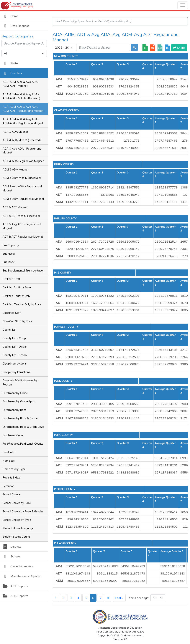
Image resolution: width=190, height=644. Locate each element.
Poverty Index (11, 478)
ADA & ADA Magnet (15, 132)
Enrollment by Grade (15, 393)
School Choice (11, 494)
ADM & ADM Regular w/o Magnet (23, 199)
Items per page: (139, 598)
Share (179, 48)
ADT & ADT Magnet (15, 207)
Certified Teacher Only (16, 296)
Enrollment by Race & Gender (21, 418)
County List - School (15, 355)
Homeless (9, 461)
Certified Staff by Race (17, 287)
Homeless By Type (14, 469)
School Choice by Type (17, 520)
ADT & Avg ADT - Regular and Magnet (22, 226)
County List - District (15, 347)
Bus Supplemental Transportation (23, 271)
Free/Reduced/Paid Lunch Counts (23, 444)
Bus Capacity (11, 245)
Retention (8, 486)
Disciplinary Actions (15, 364)
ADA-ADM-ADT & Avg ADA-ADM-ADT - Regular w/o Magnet (23, 121)
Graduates (9, 452)
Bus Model (9, 262)
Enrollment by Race (14, 410)
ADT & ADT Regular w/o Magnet (23, 237)
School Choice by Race (17, 503)
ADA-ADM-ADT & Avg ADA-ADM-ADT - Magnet (21, 84)
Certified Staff (11, 279)
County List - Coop (14, 338)
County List (9, 330)
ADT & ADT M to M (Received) (21, 216)
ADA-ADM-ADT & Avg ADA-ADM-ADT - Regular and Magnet (23, 109)
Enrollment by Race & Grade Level (23, 427)
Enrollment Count (13, 435)
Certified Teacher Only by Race (22, 304)
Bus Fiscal (9, 254)
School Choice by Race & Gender (23, 511)
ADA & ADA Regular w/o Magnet (23, 161)
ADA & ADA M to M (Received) (22, 140)
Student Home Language (18, 528)
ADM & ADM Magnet (15, 170)
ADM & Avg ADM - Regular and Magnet (22, 188)
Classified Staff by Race (17, 321)
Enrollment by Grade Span (19, 401)
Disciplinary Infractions (16, 372)
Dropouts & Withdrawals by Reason (20, 383)
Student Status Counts (17, 537)
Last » (119, 598)
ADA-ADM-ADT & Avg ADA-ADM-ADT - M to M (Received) (21, 96)
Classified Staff (12, 313)
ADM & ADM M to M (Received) (22, 178)
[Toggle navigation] (183, 5)
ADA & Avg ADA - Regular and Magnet (22, 151)
